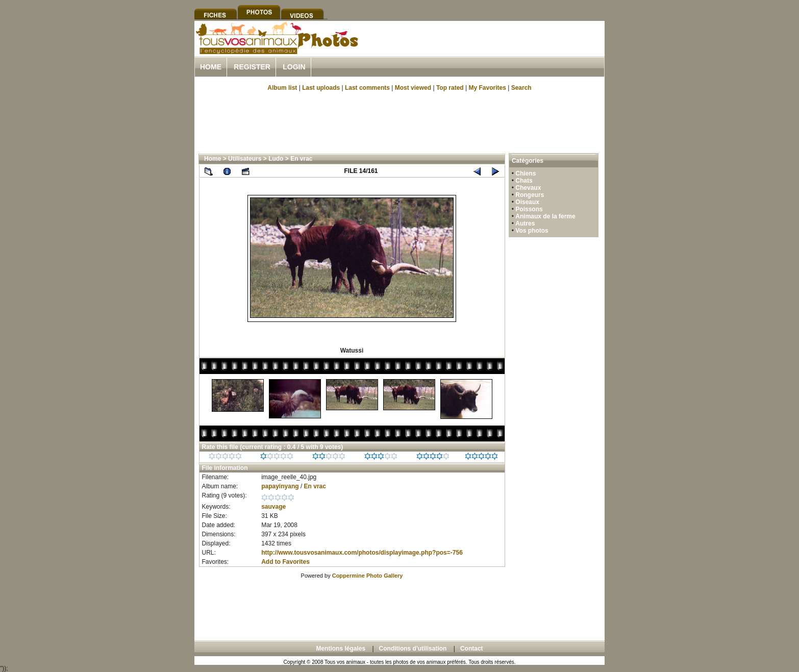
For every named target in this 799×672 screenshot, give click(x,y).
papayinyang (280, 486)
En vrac (301, 159)
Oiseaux (527, 202)
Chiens (526, 173)
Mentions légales (341, 649)
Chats (524, 181)
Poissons (529, 209)
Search (521, 88)
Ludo (276, 159)
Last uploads (321, 88)
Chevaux (528, 188)
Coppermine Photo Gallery (368, 576)
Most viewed (413, 88)
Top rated (450, 88)
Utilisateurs (245, 159)
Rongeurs (530, 195)
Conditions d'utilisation (413, 649)
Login (294, 67)
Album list (282, 88)
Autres (525, 223)
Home (211, 67)
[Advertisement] (485, 50)
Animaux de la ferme (545, 216)
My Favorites (488, 88)
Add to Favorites (285, 562)
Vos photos (532, 231)
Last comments (367, 88)
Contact (472, 649)
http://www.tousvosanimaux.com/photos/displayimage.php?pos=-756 (362, 553)
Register (252, 67)
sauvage (273, 507)
